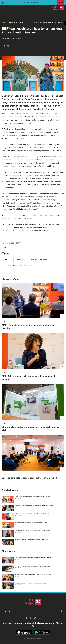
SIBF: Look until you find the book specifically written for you (32, 497)
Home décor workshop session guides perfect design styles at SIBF (34, 505)
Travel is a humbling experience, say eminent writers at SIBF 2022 (34, 558)
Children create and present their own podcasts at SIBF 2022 (32, 583)
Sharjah (12, 23)
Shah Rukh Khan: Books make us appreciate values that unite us (33, 531)
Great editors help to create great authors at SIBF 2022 (29, 478)
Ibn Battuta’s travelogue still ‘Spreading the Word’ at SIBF (31, 522)
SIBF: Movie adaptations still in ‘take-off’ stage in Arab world (32, 514)
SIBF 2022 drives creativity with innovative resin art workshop (33, 566)
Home (4, 23)
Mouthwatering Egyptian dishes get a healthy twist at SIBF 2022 (33, 575)
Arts (6, 321)
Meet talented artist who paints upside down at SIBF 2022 (31, 539)
